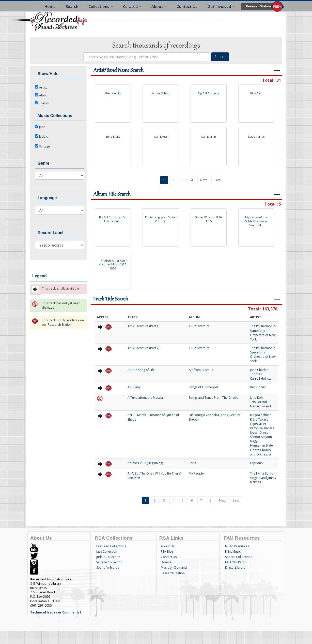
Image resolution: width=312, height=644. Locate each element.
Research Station (259, 6)
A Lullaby (134, 387)
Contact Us (187, 6)
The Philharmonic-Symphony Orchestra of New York (263, 333)
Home (50, 6)
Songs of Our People (204, 387)
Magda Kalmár (260, 415)
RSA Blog (167, 552)
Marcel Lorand (260, 406)
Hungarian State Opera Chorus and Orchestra (261, 450)
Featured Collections (111, 546)
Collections (101, 6)
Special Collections (239, 557)
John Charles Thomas (259, 372)
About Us (168, 546)
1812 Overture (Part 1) (143, 326)
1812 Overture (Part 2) (143, 348)
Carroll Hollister (261, 378)
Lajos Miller (258, 424)
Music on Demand (174, 568)
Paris (192, 463)
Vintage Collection (109, 562)
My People (196, 473)
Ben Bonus (258, 387)
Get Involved (221, 6)
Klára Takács (259, 419)
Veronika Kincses (262, 428)
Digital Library (235, 568)
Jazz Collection (107, 552)
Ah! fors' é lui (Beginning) (145, 463)
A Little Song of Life (141, 370)
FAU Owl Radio (236, 562)
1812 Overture (199, 326)
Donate (166, 562)
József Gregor (260, 432)
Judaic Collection (108, 557)
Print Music (233, 552)
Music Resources (237, 546)
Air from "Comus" (201, 370)
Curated (132, 6)
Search (72, 6)
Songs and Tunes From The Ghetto (214, 398)
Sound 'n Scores (108, 568)
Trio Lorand (259, 402)
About (159, 6)
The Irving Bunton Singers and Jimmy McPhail (263, 478)
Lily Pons (256, 463)
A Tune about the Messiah (146, 398)
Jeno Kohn (257, 398)
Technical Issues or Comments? (56, 612)
